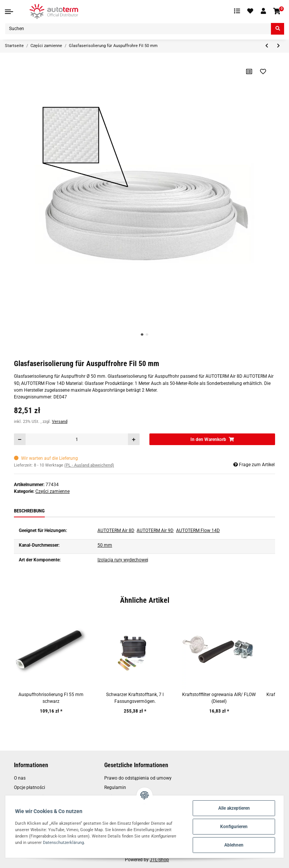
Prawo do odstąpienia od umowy (138, 778)
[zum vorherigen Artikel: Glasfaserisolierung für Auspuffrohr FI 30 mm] (267, 46)
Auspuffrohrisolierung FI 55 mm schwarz (51, 698)
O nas (20, 778)
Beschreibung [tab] (29, 511)
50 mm (105, 545)
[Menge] (77, 439)
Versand (60, 422)
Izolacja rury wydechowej (123, 560)
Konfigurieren (234, 827)
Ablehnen (234, 845)
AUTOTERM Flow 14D (198, 531)
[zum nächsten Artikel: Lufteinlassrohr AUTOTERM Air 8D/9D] (278, 46)
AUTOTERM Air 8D (116, 531)
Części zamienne (52, 491)
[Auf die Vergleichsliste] (249, 71)
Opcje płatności (30, 787)
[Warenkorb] (277, 11)
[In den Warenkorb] (212, 439)
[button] (263, 11)
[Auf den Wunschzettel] (263, 71)
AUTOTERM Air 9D (155, 531)
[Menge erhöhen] (134, 439)
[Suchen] (138, 29)
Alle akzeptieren (234, 808)
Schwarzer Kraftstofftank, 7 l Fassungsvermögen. (135, 698)
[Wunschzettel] (251, 11)
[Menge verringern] (20, 439)
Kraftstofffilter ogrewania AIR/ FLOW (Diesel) (219, 698)
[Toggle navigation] (9, 12)
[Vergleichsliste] (237, 11)
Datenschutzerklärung (63, 842)
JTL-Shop (159, 860)
